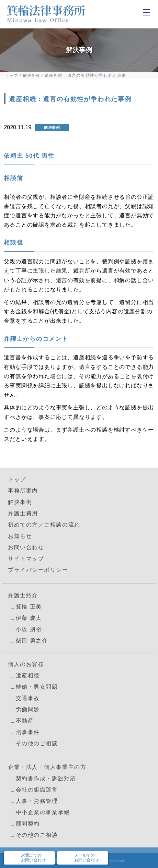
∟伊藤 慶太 (25, 618)
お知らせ (20, 536)
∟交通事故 (24, 698)
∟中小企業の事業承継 (39, 812)
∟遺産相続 (24, 676)
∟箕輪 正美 (25, 607)
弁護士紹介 (23, 595)
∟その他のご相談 (33, 743)
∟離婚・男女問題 (33, 687)
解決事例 (31, 76)
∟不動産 (21, 721)
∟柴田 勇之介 (28, 641)
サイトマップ (26, 559)
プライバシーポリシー (38, 570)
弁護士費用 (23, 513)
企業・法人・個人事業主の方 (47, 767)
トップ (12, 76)
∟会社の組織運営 (33, 790)
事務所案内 (23, 491)
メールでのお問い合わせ (87, 858)
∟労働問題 (24, 709)
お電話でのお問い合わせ (33, 858)
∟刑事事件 (24, 732)
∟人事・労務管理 (33, 801)
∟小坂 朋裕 (25, 629)
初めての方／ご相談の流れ (44, 525)
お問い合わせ (26, 547)
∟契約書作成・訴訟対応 (42, 778)
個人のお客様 (26, 664)
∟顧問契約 (24, 824)
